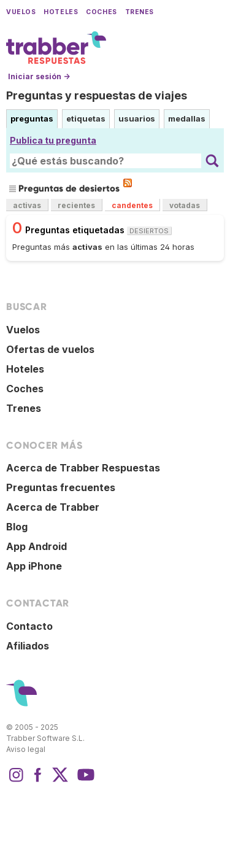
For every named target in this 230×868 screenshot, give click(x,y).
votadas (185, 205)
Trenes (140, 12)
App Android (36, 546)
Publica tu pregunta (53, 140)
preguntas (32, 118)
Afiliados (28, 646)
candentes (132, 205)
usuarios (137, 118)
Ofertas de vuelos (50, 349)
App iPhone (34, 566)
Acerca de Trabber (53, 507)
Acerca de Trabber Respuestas (83, 468)
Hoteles (61, 12)
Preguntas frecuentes (61, 487)
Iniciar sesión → (39, 76)
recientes (76, 205)
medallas (187, 118)
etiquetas (86, 118)
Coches (101, 12)
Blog (17, 527)
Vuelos (21, 12)
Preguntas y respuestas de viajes (97, 95)
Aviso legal (26, 749)
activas (27, 205)
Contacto (29, 626)
